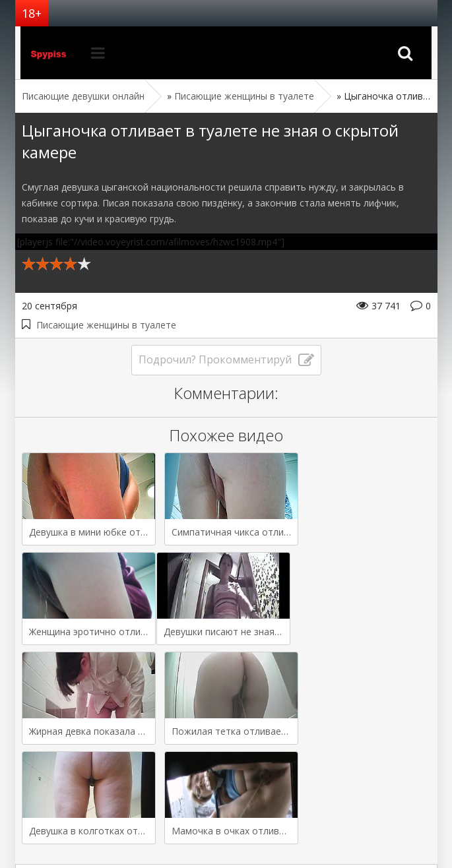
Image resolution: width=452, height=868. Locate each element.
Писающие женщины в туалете (106, 325)
